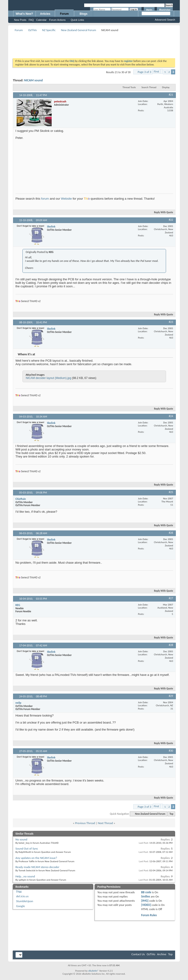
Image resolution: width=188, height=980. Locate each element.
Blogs (84, 14)
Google (20, 906)
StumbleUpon (25, 901)
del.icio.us (22, 896)
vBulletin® (93, 971)
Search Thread (149, 87)
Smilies (145, 896)
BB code (146, 892)
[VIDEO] (146, 905)
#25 (171, 492)
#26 (171, 533)
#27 (171, 598)
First (157, 71)
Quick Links (78, 20)
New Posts (20, 20)
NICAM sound (33, 80)
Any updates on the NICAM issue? (36, 858)
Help (149, 10)
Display (166, 87)
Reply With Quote (162, 212)
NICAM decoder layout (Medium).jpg (48, 378)
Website (66, 199)
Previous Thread (85, 823)
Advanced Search (165, 20)
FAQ (31, 20)
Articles (45, 14)
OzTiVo (32, 30)
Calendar (42, 20)
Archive (162, 954)
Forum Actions (57, 20)
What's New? (24, 14)
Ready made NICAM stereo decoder (37, 867)
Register (165, 10)
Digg (19, 891)
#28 (171, 645)
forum (45, 199)
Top (171, 814)
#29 (171, 696)
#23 (171, 322)
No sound (21, 839)
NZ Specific (49, 30)
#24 (171, 416)
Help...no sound (25, 876)
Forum (64, 14)
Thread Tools (129, 87)
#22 (171, 220)
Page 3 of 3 (145, 72)
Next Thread (105, 823)
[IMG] (145, 901)
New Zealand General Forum (79, 30)
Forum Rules (149, 915)
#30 (171, 751)
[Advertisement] (98, 43)
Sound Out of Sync (27, 848)
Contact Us (138, 954)
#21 (171, 95)
